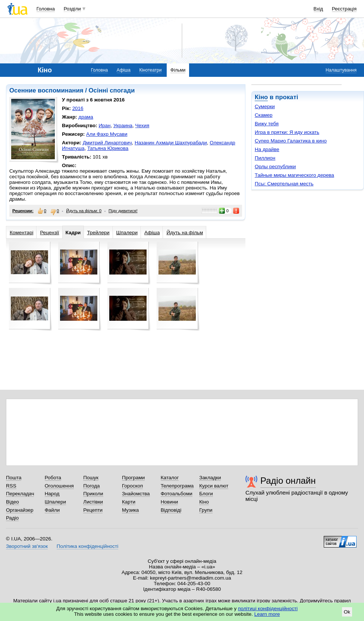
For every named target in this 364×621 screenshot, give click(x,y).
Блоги (206, 494)
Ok (347, 612)
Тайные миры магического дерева (294, 175)
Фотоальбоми (177, 494)
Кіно (261, 97)
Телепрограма (177, 486)
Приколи (93, 494)
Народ (52, 494)
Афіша (124, 70)
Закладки (210, 478)
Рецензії (49, 233)
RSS (11, 486)
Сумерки (265, 106)
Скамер (264, 115)
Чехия (142, 126)
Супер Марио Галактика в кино (291, 141)
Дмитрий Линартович (107, 143)
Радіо (12, 518)
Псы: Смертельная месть (284, 184)
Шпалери (127, 233)
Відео (12, 502)
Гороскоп (132, 486)
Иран (104, 126)
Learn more (267, 614)
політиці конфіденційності (268, 609)
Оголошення (59, 486)
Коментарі (21, 233)
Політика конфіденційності (87, 546)
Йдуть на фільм (185, 233)
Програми (133, 478)
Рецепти (93, 510)
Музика (130, 510)
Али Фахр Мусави (107, 134)
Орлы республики (275, 167)
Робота (53, 478)
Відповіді (171, 510)
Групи (206, 510)
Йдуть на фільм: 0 (84, 211)
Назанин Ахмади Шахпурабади (171, 143)
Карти (129, 502)
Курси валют (214, 486)
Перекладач (20, 494)
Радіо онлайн (288, 481)
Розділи (72, 9)
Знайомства (136, 494)
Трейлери (98, 233)
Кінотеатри (150, 70)
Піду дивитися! (123, 211)
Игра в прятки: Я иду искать (287, 132)
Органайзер (20, 510)
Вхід (318, 9)
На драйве (267, 149)
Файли (52, 510)
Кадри (73, 233)
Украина (123, 126)
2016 (78, 108)
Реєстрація (344, 9)
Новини (170, 502)
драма (86, 117)
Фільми (178, 70)
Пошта (14, 478)
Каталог (170, 478)
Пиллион (265, 158)
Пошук (91, 478)
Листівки (93, 502)
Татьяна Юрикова (108, 148)
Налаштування (341, 70)
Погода (91, 486)
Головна (46, 9)
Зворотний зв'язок (27, 546)
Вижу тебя (267, 124)
